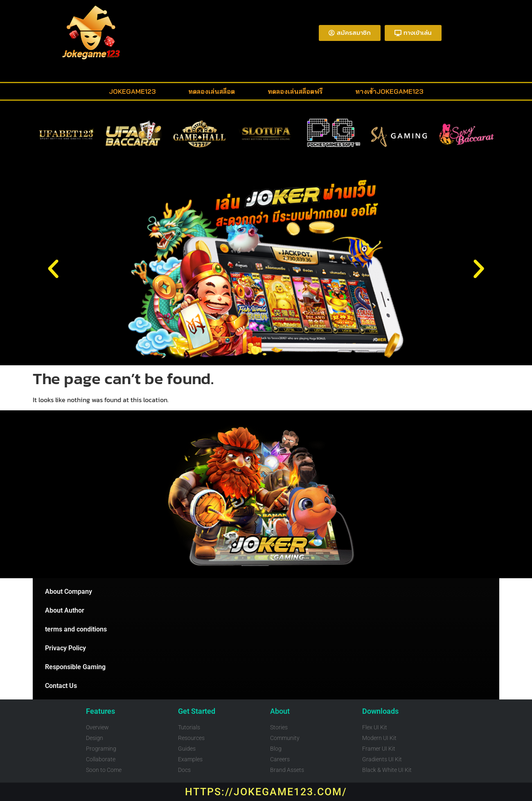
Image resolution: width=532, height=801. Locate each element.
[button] (53, 269)
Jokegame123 (132, 91)
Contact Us (61, 686)
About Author (65, 610)
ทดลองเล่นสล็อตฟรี (295, 91)
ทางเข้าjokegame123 (389, 91)
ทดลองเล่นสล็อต (212, 91)
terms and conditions (76, 629)
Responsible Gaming (75, 667)
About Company (69, 592)
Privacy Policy (65, 648)
